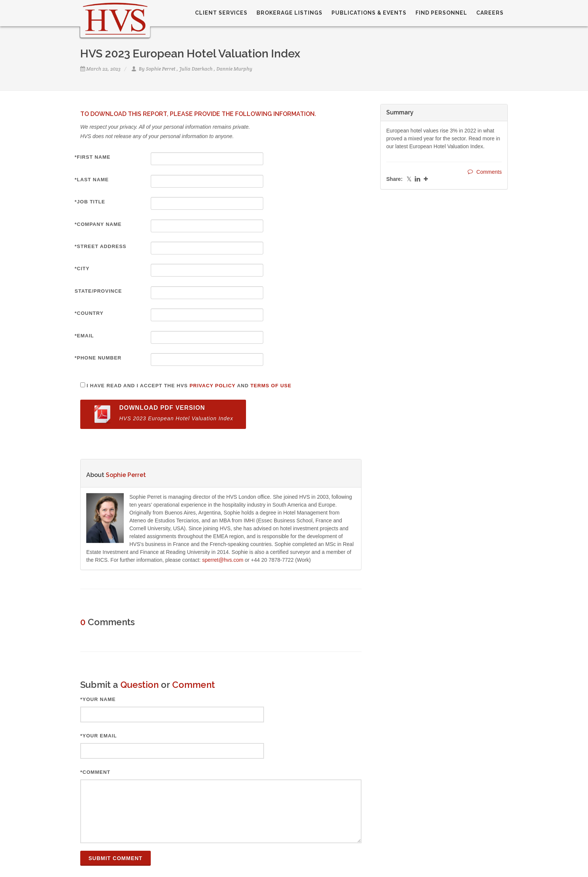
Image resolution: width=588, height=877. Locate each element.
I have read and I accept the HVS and (189, 386)
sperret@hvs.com (223, 560)
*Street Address (100, 246)
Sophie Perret (161, 69)
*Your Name (98, 699)
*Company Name (98, 224)
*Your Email (99, 736)
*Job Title (90, 202)
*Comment (95, 772)
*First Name (93, 157)
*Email (84, 336)
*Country (89, 313)
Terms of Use (271, 386)
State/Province (98, 291)
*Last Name (92, 180)
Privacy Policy (212, 386)
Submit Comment (115, 858)
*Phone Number (98, 358)
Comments (485, 172)
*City (82, 269)
